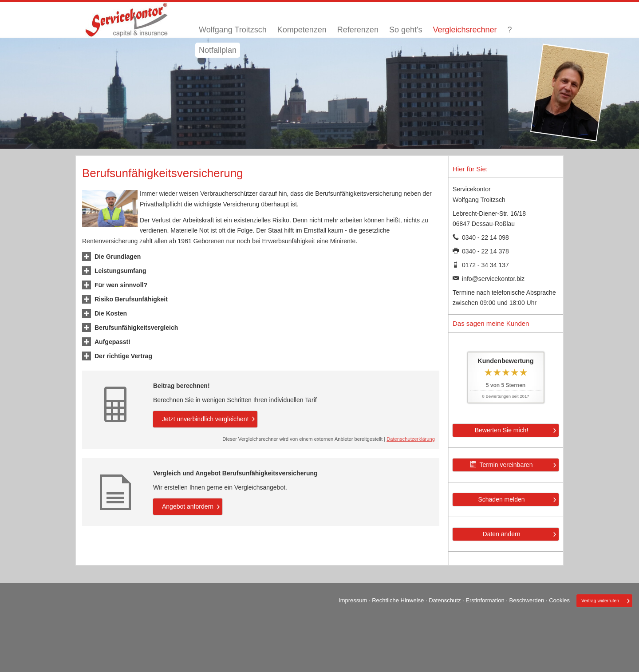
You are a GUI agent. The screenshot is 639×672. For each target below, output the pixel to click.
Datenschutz (445, 600)
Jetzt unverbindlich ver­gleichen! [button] (205, 419)
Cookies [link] (559, 600)
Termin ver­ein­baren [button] (502, 465)
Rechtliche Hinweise (398, 600)
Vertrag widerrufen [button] (600, 601)
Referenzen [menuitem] (358, 30)
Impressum (353, 600)
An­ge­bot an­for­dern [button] (188, 506)
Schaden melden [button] (501, 499)
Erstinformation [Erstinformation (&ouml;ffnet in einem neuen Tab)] (485, 600)
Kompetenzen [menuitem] (302, 30)
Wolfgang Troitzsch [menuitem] (233, 30)
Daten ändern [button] (502, 534)
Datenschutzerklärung (411, 439)
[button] (118, 257)
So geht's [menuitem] (406, 30)
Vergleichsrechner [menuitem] (465, 30)
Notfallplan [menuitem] (218, 50)
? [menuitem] (509, 30)
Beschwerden (527, 600)
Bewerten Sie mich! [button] (502, 430)
